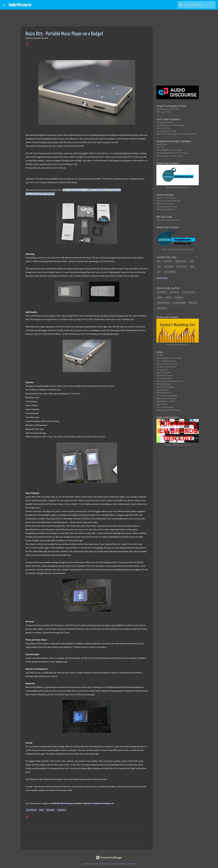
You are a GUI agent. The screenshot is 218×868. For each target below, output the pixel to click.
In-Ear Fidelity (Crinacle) (167, 364)
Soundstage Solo (164, 378)
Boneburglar (179, 303)
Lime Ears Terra (163, 128)
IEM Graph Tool (163, 112)
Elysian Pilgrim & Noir (166, 131)
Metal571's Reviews (165, 387)
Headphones (181, 261)
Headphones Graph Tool (168, 109)
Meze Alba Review (165, 204)
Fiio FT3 (160, 147)
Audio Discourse (20, 5)
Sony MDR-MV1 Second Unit (169, 150)
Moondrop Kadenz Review (168, 201)
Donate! (160, 355)
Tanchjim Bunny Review (167, 206)
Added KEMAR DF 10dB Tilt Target (172, 153)
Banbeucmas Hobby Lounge (169, 410)
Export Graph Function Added (170, 156)
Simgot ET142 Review (166, 198)
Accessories (169, 272)
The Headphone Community (169, 358)
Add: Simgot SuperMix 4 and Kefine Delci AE (177, 134)
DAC (159, 267)
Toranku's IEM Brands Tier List (178, 445)
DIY (159, 272)
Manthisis (162, 308)
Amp (192, 261)
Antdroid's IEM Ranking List (63, 804)
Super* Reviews (163, 372)
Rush (160, 298)
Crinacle (193, 303)
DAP (41, 810)
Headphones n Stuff (165, 401)
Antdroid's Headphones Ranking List (178, 249)
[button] (27, 45)
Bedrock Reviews (164, 393)
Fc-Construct (189, 292)
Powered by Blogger (109, 858)
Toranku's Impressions (166, 367)
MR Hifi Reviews (164, 384)
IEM (159, 261)
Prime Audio (162, 404)
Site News (169, 267)
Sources (62, 810)
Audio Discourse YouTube (168, 220)
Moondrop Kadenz (165, 122)
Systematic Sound (164, 375)
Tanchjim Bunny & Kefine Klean (171, 125)
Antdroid (31, 810)
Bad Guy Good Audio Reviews (170, 381)
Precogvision (164, 303)
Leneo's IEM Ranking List (178, 345)
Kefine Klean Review (166, 209)
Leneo (168, 298)
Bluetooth (182, 267)
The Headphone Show (167, 361)
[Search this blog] (200, 5)
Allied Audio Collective (167, 398)
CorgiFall (174, 292)
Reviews (50, 810)
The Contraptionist (165, 407)
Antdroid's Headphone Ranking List (98, 804)
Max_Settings (162, 390)
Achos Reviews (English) (167, 396)
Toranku (178, 298)
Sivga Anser (162, 144)
